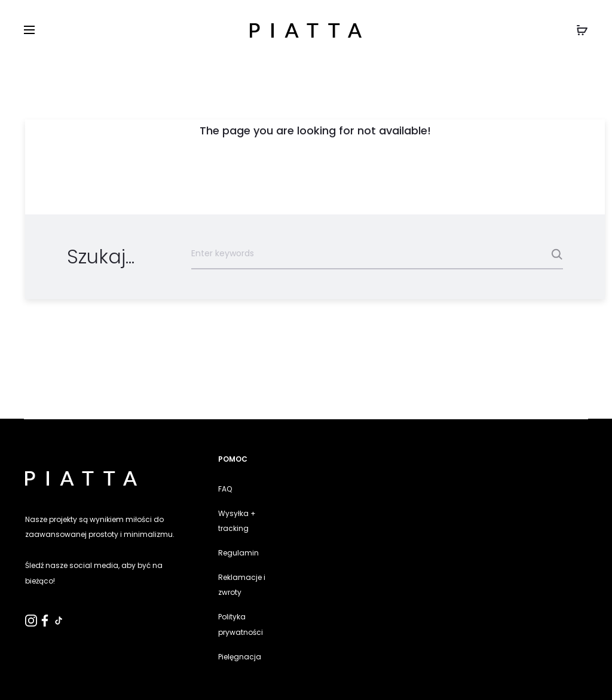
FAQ (225, 489)
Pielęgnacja (240, 657)
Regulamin (238, 553)
